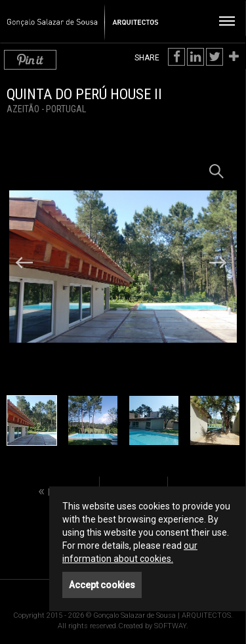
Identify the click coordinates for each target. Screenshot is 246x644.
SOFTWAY (170, 626)
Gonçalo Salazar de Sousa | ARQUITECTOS (77, 17)
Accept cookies (102, 585)
